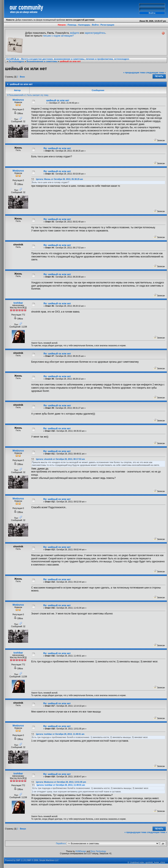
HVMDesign (81, 851)
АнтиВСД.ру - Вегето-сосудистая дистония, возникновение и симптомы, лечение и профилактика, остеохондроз (68, 59)
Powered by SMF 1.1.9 (15, 860)
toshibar (18, 303)
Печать (159, 76)
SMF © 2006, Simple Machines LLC (43, 860)
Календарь (84, 25)
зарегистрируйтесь (95, 33)
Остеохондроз (16, 61)
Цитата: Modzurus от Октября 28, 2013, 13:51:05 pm (61, 782)
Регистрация (107, 25)
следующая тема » (156, 72)
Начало (62, 25)
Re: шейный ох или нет (57, 148)
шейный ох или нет (70, 61)
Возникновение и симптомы (42, 61)
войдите (75, 33)
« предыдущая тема (134, 72)
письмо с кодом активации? (58, 36)
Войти (95, 25)
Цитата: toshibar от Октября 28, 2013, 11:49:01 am (60, 734)
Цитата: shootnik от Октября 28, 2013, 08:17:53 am (60, 459)
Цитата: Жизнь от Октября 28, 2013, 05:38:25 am (60, 179)
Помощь (72, 25)
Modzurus (18, 100)
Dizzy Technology (98, 851)
